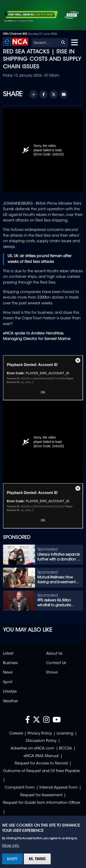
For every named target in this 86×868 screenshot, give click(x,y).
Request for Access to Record (41, 763)
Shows (52, 673)
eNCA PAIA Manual (41, 756)
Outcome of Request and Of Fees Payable (41, 771)
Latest (8, 654)
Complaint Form (20, 788)
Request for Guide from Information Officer (42, 803)
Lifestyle (10, 692)
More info (11, 846)
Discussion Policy (41, 741)
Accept (12, 859)
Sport (8, 682)
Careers (16, 734)
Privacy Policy (40, 734)
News (8, 673)
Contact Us (56, 663)
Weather (10, 701)
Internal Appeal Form (59, 788)
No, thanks (37, 859)
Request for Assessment (41, 795)
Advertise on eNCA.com (32, 749)
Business (10, 663)
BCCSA (66, 749)
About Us (54, 654)
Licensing (65, 734)
